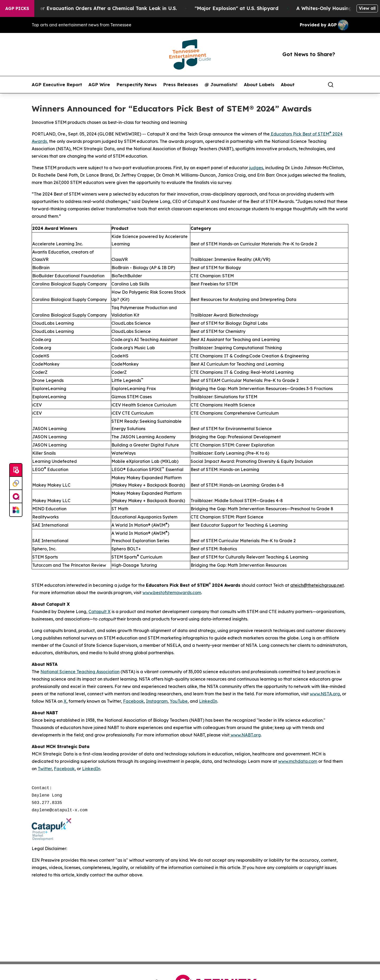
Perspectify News (137, 85)
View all (367, 8)
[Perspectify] (16, 483)
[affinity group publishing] (16, 497)
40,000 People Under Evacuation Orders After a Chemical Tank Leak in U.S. (99, 8)
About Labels (259, 85)
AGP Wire (99, 85)
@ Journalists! (221, 85)
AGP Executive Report (57, 85)
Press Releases (181, 85)
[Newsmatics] (16, 510)
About (288, 85)
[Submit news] (16, 470)
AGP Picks (17, 8)
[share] (345, 85)
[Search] (331, 85)
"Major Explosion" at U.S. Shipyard (251, 8)
